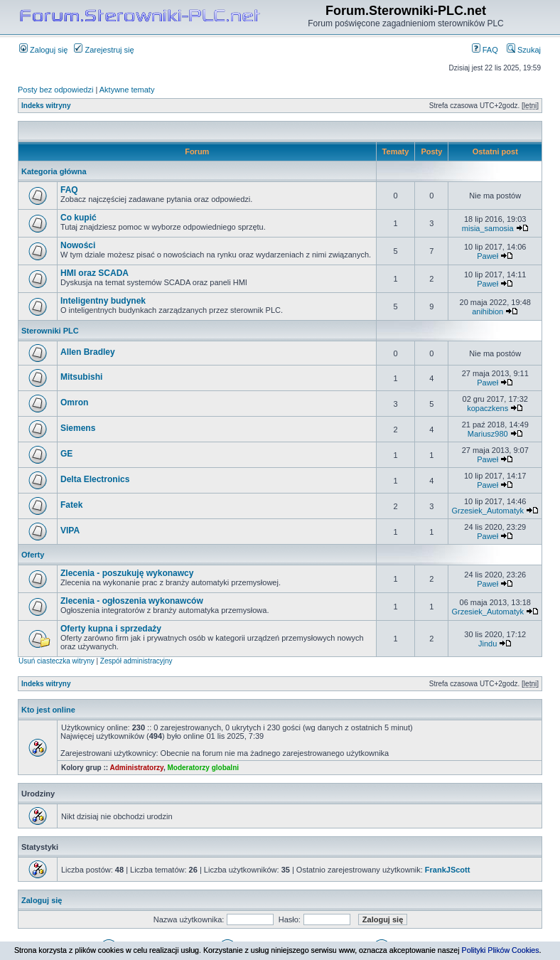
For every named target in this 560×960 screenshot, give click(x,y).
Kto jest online (48, 710)
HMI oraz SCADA (95, 273)
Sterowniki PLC (50, 331)
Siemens (78, 428)
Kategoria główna (54, 171)
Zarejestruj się (104, 50)
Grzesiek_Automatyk (487, 511)
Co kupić (79, 218)
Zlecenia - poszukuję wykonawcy (127, 573)
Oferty (33, 555)
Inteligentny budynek (103, 301)
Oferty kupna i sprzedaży (111, 629)
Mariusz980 (488, 434)
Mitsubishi (81, 377)
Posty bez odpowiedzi (55, 90)
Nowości (78, 245)
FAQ (485, 50)
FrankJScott (448, 870)
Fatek (71, 505)
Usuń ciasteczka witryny (56, 661)
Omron (74, 402)
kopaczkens (488, 408)
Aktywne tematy (127, 90)
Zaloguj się (43, 50)
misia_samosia (488, 228)
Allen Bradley (88, 352)
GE (66, 454)
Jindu (488, 644)
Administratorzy (137, 768)
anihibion (488, 311)
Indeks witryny (46, 106)
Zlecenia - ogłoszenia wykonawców (132, 601)
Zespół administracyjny (136, 661)
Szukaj (524, 50)
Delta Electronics (95, 479)
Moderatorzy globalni (203, 768)
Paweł (488, 256)
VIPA (70, 530)
